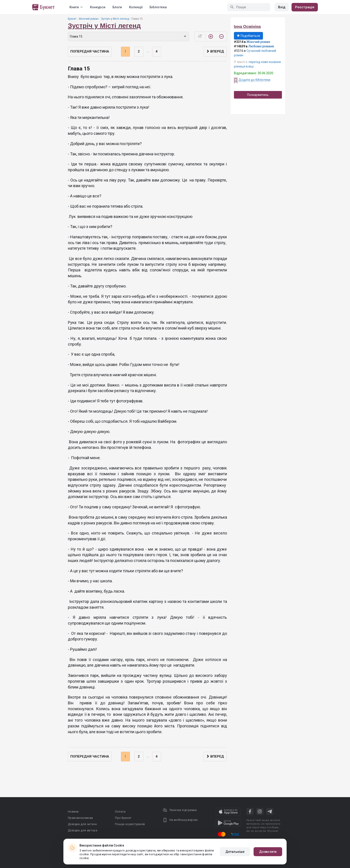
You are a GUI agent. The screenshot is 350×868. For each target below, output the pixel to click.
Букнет (72, 19)
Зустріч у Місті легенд (115, 19)
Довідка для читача (82, 824)
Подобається (248, 36)
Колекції (136, 7)
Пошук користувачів (130, 824)
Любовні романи (261, 46)
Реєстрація (305, 7)
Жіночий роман (89, 19)
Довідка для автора (83, 830)
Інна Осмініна (247, 27)
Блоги (117, 7)
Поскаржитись (258, 95)
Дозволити (268, 852)
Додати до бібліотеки (254, 80)
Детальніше (235, 852)
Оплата (120, 812)
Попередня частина (90, 51)
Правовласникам (80, 818)
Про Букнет (123, 818)
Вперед (215, 51)
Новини (73, 812)
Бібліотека (158, 7)
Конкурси (98, 7)
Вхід (282, 7)
